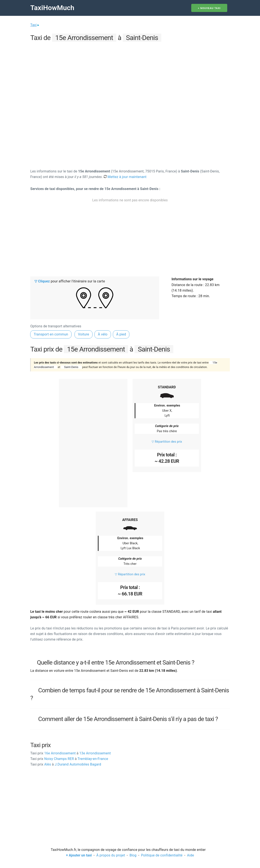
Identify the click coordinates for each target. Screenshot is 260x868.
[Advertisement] (130, 73)
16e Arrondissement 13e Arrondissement (70, 753)
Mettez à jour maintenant (125, 177)
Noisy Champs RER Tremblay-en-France (69, 759)
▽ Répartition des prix (167, 442)
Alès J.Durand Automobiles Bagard (66, 764)
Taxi (33, 25)
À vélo (103, 334)
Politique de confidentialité (162, 855)
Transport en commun (51, 334)
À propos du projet (111, 855)
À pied (121, 334)
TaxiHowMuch (52, 8)
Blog (133, 855)
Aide (190, 855)
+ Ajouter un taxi (79, 855)
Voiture (84, 334)
